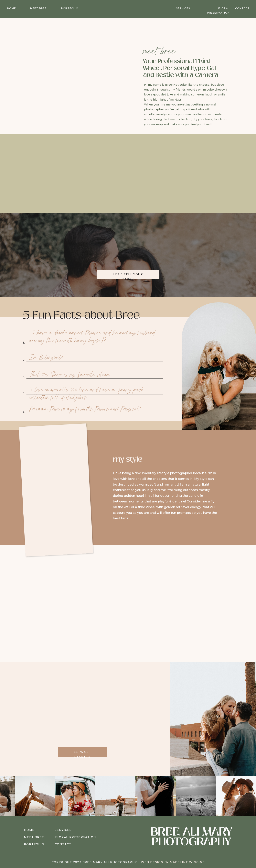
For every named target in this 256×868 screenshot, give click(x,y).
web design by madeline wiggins (173, 862)
